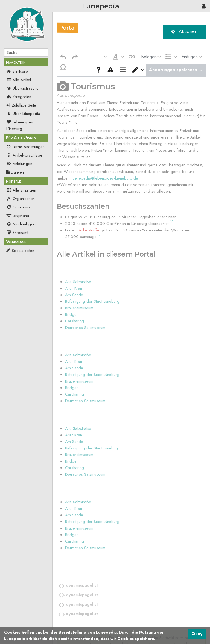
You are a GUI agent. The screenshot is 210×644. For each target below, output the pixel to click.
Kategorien (19, 97)
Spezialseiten (23, 251)
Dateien (15, 172)
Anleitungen (19, 164)
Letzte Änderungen (25, 147)
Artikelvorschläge (24, 155)
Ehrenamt (17, 233)
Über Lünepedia (23, 114)
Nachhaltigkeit (21, 224)
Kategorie (68, 614)
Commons (18, 207)
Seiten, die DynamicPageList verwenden (114, 614)
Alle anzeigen (21, 190)
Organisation (21, 199)
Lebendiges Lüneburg (20, 125)
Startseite (17, 71)
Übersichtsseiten (23, 88)
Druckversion (23, 259)
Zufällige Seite (24, 105)
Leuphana (18, 216)
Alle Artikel (19, 80)
